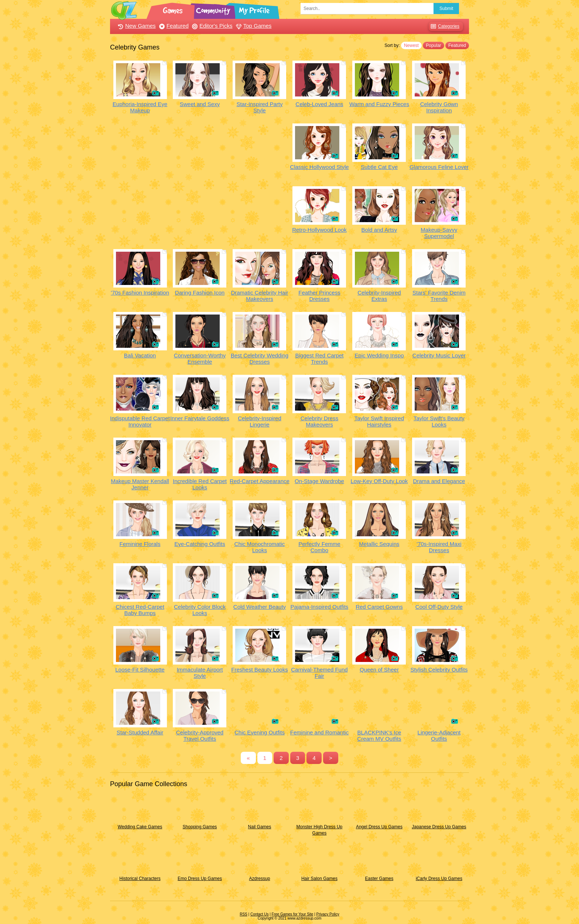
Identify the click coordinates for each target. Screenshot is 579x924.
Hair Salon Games (319, 879)
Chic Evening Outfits (260, 732)
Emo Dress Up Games (200, 879)
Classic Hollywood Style (319, 167)
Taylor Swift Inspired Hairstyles (379, 421)
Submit (446, 9)
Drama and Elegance (439, 481)
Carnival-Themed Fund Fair (319, 673)
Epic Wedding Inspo (379, 355)
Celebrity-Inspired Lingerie (260, 421)
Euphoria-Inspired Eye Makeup (140, 107)
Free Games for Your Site (293, 914)
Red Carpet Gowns (379, 607)
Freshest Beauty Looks (259, 670)
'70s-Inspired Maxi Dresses (439, 547)
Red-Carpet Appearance (260, 481)
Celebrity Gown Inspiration (439, 107)
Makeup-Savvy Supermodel (439, 233)
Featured (173, 26)
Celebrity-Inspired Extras (379, 296)
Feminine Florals (140, 544)
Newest (411, 45)
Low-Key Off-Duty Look (379, 481)
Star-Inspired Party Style (259, 107)
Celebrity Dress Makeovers (320, 421)
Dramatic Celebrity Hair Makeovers (259, 296)
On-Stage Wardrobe (319, 481)
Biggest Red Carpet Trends (320, 359)
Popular (433, 45)
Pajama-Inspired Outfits (320, 607)
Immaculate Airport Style (200, 673)
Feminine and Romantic (319, 732)
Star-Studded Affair (140, 732)
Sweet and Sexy (200, 104)
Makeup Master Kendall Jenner (140, 484)
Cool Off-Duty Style (439, 607)
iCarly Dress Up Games (439, 879)
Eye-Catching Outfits (200, 544)
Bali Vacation (140, 355)
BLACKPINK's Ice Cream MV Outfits (379, 736)
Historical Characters (140, 879)
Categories (444, 26)
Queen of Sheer (379, 670)
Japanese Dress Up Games (439, 827)
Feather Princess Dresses (319, 296)
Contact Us (259, 914)
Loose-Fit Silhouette (140, 670)
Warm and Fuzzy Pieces (379, 104)
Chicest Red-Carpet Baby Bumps (140, 610)
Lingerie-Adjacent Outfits (439, 736)
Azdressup (260, 879)
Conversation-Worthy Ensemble (200, 359)
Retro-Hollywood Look (319, 230)
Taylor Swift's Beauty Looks (439, 421)
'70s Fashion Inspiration (140, 293)
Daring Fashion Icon (200, 293)
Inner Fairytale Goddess (200, 418)
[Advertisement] (200, 175)
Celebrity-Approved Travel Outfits (200, 736)
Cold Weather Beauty (260, 607)
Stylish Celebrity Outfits (439, 670)
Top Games (253, 26)
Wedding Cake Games (140, 827)
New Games (136, 26)
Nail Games (260, 827)
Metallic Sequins (379, 544)
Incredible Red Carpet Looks (200, 484)
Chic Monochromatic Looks (260, 547)
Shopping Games (200, 827)
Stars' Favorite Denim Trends (439, 296)
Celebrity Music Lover (439, 355)
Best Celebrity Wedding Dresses (260, 359)
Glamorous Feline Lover (439, 167)
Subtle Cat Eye (379, 167)
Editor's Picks (211, 26)
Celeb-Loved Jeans (319, 104)
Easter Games (379, 879)
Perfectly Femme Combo (319, 547)
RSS (244, 914)
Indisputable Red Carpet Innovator (140, 421)
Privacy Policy (328, 914)
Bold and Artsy (379, 230)
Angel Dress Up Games (379, 827)
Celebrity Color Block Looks (200, 610)
